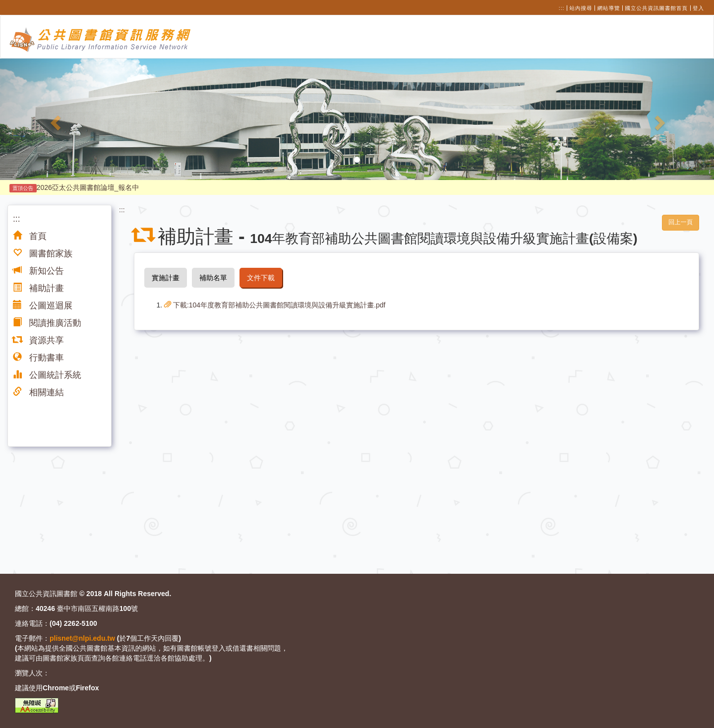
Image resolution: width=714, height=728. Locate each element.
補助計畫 (38, 288)
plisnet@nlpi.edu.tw (82, 638)
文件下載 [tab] (261, 278)
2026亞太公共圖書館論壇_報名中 (74, 187)
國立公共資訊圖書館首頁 (657, 8)
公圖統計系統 (47, 375)
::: (562, 8)
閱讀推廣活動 (47, 323)
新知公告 (38, 271)
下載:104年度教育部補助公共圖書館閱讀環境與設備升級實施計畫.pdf (275, 305)
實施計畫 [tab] (166, 278)
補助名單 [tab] (213, 278)
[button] (54, 119)
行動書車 (38, 358)
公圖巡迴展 (43, 305)
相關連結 (38, 392)
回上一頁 (681, 222)
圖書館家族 (43, 253)
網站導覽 (609, 8)
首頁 (30, 236)
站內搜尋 (581, 8)
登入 (698, 8)
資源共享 (38, 340)
